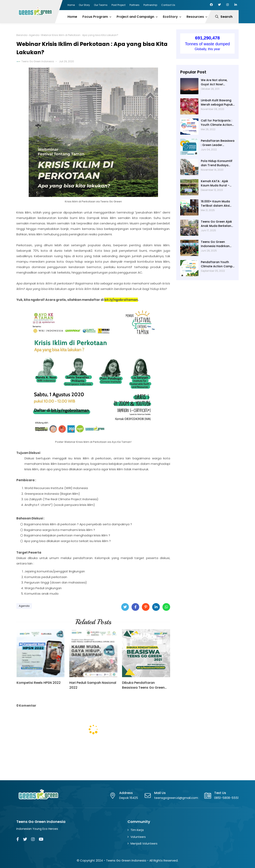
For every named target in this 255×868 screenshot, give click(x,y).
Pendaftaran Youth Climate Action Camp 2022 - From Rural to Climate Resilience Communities (217, 264)
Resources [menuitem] (195, 17)
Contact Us (168, 5)
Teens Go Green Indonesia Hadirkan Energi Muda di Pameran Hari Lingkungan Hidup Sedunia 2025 (215, 244)
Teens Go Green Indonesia (38, 61)
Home (71, 5)
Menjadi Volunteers (144, 844)
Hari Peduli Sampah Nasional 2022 (93, 685)
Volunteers (138, 837)
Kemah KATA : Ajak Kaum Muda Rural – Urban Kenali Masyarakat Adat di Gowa (215, 183)
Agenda (34, 35)
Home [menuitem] (72, 17)
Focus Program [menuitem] (95, 17)
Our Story (84, 5)
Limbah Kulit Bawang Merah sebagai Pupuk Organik (217, 103)
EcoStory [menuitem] (170, 17)
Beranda (22, 35)
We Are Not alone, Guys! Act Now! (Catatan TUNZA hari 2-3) (216, 82)
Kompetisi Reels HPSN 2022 (39, 683)
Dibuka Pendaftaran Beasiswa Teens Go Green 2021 (143, 685)
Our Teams (101, 5)
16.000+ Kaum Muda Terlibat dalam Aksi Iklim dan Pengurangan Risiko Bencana (215, 204)
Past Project (119, 5)
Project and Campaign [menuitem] (135, 17)
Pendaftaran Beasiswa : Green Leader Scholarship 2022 (218, 143)
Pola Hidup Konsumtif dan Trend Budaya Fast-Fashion (217, 163)
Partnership (150, 5)
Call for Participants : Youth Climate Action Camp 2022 (216, 123)
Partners (134, 5)
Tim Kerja (137, 830)
